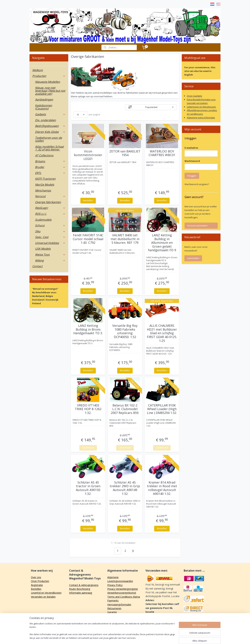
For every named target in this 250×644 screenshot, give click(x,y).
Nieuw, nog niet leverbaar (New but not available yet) (50, 91)
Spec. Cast (50, 237)
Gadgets (50, 114)
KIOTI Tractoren (45, 179)
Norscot (50, 196)
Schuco (50, 225)
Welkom (38, 70)
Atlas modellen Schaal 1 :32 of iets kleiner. (49, 148)
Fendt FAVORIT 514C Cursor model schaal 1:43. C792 (88, 239)
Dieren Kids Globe (50, 132)
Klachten (112, 616)
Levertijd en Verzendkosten (46, 593)
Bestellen (88, 200)
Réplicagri (50, 208)
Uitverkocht (88, 448)
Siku (50, 231)
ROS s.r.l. (50, 214)
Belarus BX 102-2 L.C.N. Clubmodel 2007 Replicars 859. (125, 409)
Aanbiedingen (44, 99)
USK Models (43, 249)
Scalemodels (43, 220)
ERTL (50, 173)
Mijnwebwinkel (167, 638)
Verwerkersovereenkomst (122, 593)
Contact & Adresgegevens (84, 585)
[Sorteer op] (151, 107)
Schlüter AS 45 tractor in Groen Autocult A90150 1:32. (88, 488)
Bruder (50, 167)
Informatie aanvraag (81, 593)
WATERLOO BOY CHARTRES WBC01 (162, 153)
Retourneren (114, 608)
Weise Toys (50, 255)
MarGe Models (45, 185)
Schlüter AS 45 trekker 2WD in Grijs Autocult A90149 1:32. (125, 488)
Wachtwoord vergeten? (197, 184)
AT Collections (44, 155)
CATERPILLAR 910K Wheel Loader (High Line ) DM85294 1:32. (162, 409)
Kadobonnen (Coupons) (44, 107)
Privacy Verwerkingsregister (123, 589)
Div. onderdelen (45, 120)
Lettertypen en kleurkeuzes (201, 107)
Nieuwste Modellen (48, 82)
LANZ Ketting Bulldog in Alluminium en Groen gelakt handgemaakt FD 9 (162, 243)
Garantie (112, 612)
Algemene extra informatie (201, 118)
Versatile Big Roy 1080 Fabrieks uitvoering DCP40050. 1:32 (125, 331)
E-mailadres (191, 148)
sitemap (116, 638)
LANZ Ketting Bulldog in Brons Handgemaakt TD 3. (88, 329)
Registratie (37, 585)
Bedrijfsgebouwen (50, 126)
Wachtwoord (192, 161)
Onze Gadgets (194, 96)
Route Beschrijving (80, 589)
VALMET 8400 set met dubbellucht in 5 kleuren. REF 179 (125, 239)
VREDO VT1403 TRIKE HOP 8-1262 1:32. (88, 409)
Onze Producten (40, 581)
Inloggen (192, 176)
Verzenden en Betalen (43, 597)
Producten (49, 76)
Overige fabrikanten (48, 202)
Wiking (50, 260)
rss (123, 638)
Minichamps (43, 190)
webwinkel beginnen (136, 638)
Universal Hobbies (50, 243)
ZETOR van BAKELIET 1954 (125, 153)
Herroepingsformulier (119, 604)
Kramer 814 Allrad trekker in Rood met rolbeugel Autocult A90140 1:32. (162, 488)
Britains (50, 161)
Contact (37, 266)
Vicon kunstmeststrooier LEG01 (88, 155)
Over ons (36, 577)
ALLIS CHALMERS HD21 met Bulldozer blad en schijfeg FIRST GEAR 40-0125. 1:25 (162, 333)
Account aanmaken (197, 226)
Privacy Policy (115, 585)
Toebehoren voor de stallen (49, 139)
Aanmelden (193, 258)
